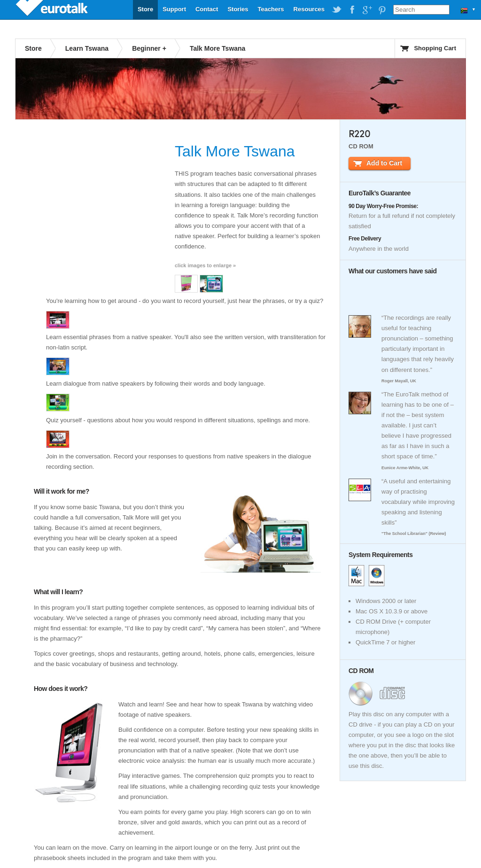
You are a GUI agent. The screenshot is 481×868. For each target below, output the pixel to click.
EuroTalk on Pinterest (382, 10)
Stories (238, 9)
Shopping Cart (435, 48)
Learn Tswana (87, 48)
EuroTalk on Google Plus (367, 10)
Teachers (271, 9)
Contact (207, 9)
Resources (309, 9)
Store (145, 9)
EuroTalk (53, 9)
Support (174, 9)
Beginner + (149, 48)
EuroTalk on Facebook (352, 10)
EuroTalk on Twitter (337, 10)
